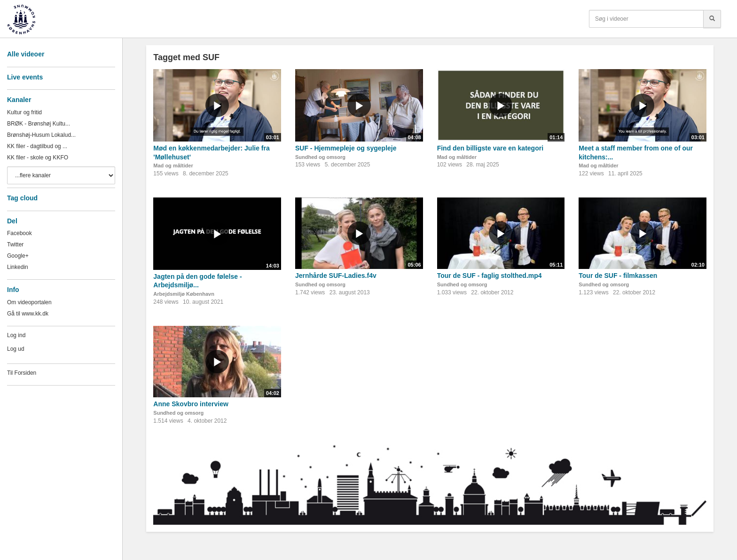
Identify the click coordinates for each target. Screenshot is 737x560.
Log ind (16, 335)
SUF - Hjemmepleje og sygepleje (346, 148)
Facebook (20, 233)
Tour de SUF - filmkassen (618, 276)
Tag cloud (22, 198)
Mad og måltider (173, 166)
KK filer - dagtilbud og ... (37, 146)
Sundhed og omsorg (320, 157)
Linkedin (18, 267)
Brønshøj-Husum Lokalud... (41, 135)
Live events (25, 77)
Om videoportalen (29, 302)
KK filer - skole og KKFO (38, 158)
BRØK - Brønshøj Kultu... (39, 124)
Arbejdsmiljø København (184, 294)
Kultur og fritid (24, 112)
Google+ (18, 256)
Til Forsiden (22, 373)
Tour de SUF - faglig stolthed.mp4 (490, 276)
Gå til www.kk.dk (28, 314)
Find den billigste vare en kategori (490, 148)
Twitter (15, 245)
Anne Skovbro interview (191, 404)
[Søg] (712, 19)
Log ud (16, 349)
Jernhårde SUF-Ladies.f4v (336, 276)
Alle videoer (26, 54)
